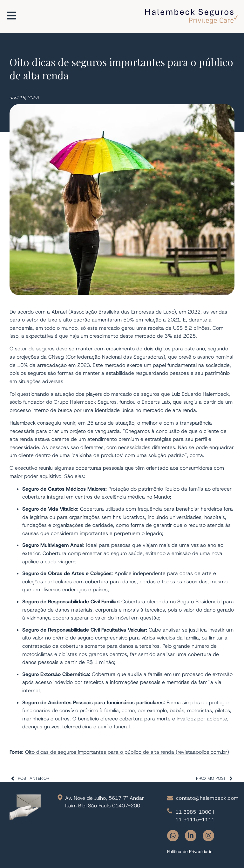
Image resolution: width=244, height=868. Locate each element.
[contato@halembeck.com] (170, 798)
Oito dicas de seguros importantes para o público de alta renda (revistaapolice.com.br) (127, 752)
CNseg (56, 357)
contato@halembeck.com (207, 798)
